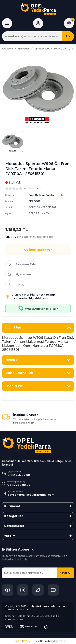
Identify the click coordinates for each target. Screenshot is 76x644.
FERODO (34, 201)
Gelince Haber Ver (38, 250)
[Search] (38, 36)
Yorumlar (12, 360)
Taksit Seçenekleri (19, 373)
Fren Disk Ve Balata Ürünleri (47, 195)
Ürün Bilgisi (14, 327)
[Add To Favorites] (38, 264)
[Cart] (69, 23)
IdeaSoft (16, 641)
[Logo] (38, 9)
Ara (68, 36)
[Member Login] (38, 23)
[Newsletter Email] (38, 573)
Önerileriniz (14, 386)
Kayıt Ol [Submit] (65, 573)
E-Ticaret (29, 641)
